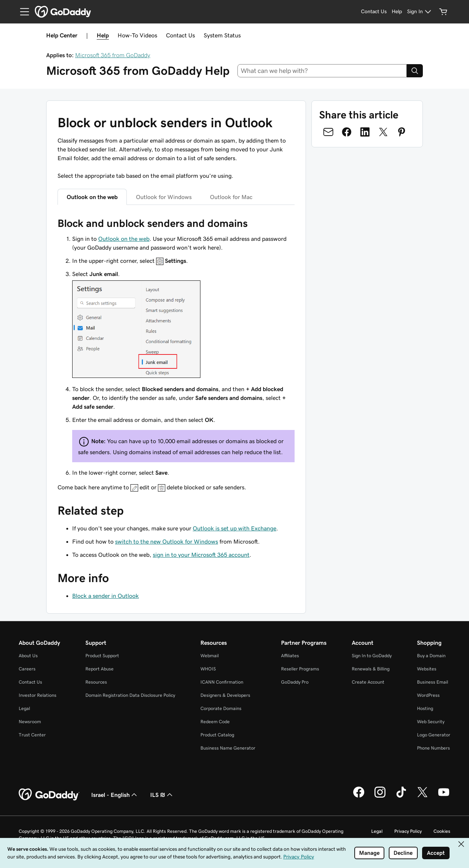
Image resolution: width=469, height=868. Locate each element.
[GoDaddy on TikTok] (401, 797)
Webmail (210, 656)
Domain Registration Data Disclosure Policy (130, 695)
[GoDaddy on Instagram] (380, 797)
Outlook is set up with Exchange (234, 528)
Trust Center (32, 735)
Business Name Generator (228, 748)
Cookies (442, 831)
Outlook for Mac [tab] (231, 197)
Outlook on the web (124, 239)
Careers (27, 669)
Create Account (368, 682)
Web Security (431, 722)
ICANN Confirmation (222, 682)
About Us (28, 656)
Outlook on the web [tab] (92, 197)
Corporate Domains (221, 708)
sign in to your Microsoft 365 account (201, 555)
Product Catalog (217, 735)
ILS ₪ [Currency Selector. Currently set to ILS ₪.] (162, 795)
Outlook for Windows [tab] (164, 197)
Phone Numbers (433, 748)
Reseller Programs (300, 669)
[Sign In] (420, 12)
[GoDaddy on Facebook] (359, 797)
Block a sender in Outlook (106, 596)
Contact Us (180, 35)
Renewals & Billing (371, 669)
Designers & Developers (225, 695)
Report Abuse (99, 669)
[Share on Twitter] (383, 132)
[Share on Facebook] (347, 132)
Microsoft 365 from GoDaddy (113, 55)
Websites (427, 669)
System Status (222, 35)
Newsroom (30, 722)
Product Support (102, 656)
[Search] (415, 71)
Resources (96, 682)
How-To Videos (137, 35)
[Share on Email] (328, 132)
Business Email (433, 682)
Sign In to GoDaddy (372, 656)
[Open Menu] (22, 12)
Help (103, 35)
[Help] (397, 12)
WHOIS (208, 669)
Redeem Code (215, 722)
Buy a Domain (431, 656)
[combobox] (322, 71)
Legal (24, 708)
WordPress (428, 695)
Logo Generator (434, 735)
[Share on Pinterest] (402, 132)
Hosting (425, 708)
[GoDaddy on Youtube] (444, 797)
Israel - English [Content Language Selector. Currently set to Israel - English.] (115, 795)
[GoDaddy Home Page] (49, 795)
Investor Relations (38, 695)
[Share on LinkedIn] (365, 132)
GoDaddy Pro (295, 682)
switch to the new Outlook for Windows (167, 541)
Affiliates (290, 656)
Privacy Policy (408, 831)
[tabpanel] (176, 354)
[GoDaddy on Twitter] (422, 797)
